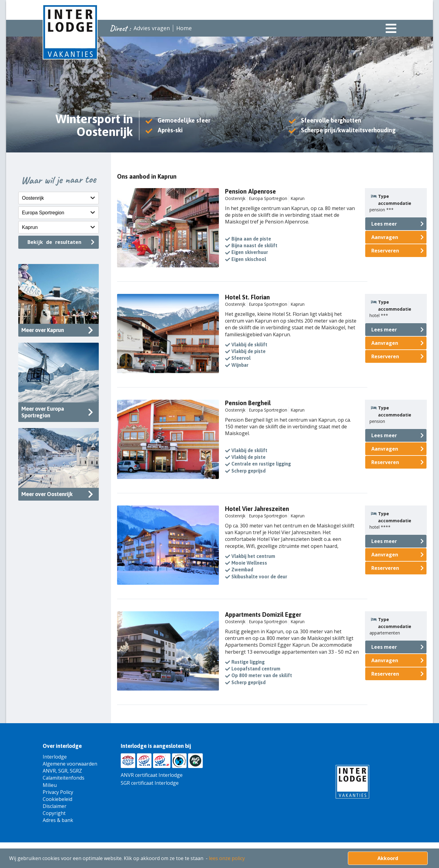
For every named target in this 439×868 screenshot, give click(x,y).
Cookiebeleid (57, 799)
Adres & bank (58, 820)
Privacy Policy (58, 792)
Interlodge (55, 757)
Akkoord (388, 858)
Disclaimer (55, 806)
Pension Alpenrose (250, 191)
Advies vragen (152, 28)
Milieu (50, 785)
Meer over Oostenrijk (47, 494)
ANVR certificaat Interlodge (152, 775)
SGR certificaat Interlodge (150, 783)
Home (184, 28)
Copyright (54, 813)
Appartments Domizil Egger (263, 614)
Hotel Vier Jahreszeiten (257, 509)
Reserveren (385, 251)
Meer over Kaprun (43, 330)
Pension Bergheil (248, 403)
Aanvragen (385, 237)
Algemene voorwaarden (70, 764)
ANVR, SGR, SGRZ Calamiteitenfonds (64, 774)
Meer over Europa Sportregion (43, 412)
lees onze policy (227, 858)
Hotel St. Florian (247, 297)
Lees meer (384, 224)
